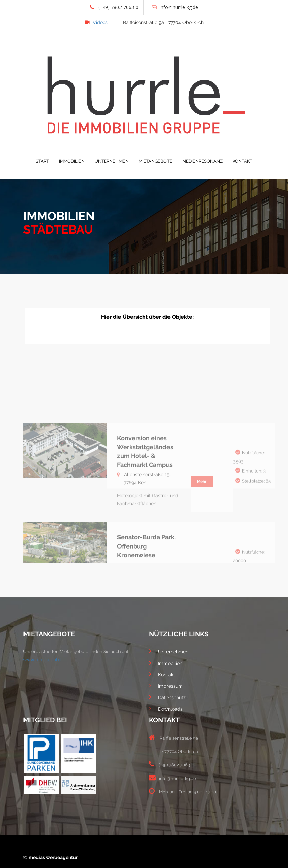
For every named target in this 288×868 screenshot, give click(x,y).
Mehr (202, 514)
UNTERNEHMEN (112, 161)
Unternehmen (169, 651)
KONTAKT (243, 161)
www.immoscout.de (43, 660)
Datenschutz (167, 697)
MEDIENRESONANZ (202, 161)
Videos (96, 22)
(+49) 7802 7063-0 (114, 7)
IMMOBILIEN (72, 161)
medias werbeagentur (53, 857)
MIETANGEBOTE (155, 161)
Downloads (166, 708)
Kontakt (162, 674)
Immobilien (166, 663)
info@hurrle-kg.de (175, 7)
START (42, 161)
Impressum (166, 685)
